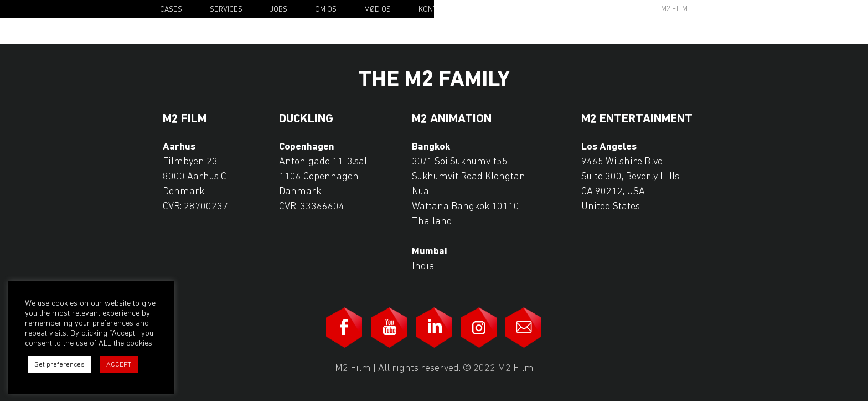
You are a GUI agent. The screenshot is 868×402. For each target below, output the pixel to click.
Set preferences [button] (60, 365)
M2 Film (674, 9)
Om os (326, 10)
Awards (589, 9)
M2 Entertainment (637, 120)
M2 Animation (452, 120)
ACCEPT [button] (119, 365)
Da (725, 10)
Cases (171, 10)
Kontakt (434, 10)
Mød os (378, 10)
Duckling (306, 120)
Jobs (279, 10)
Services (226, 10)
